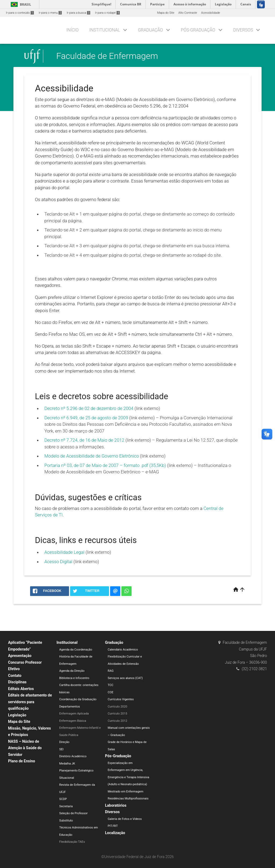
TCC (111, 685)
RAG (111, 671)
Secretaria (66, 806)
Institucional (104, 30)
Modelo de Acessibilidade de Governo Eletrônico (92, 456)
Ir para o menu (50, 13)
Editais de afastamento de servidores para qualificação (30, 702)
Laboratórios (116, 805)
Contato (15, 676)
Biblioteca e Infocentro (74, 678)
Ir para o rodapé (107, 13)
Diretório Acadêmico (73, 756)
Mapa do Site (166, 13)
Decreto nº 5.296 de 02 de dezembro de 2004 (89, 408)
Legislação (17, 715)
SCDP (63, 799)
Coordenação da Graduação (78, 699)
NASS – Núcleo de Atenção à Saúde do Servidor (25, 748)
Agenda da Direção (72, 671)
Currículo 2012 (117, 721)
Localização (115, 833)
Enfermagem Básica (73, 721)
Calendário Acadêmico (123, 650)
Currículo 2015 (117, 714)
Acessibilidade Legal (64, 552)
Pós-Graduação (198, 30)
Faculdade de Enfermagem (107, 56)
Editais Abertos (21, 689)
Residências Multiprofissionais (128, 799)
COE (111, 692)
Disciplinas (17, 682)
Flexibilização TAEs (72, 842)
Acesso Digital (58, 562)
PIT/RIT (113, 826)
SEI (61, 749)
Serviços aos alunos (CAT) (125, 678)
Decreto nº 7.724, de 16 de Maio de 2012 (84, 440)
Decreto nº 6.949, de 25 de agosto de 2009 (86, 418)
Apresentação (20, 656)
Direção (64, 742)
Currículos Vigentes (121, 699)
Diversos (243, 30)
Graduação (151, 30)
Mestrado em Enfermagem (126, 792)
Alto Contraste (188, 13)
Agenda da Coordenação (76, 650)
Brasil (20, 4)
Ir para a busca (78, 13)
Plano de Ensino (22, 761)
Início (72, 30)
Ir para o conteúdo (20, 13)
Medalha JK (67, 764)
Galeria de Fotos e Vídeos (125, 819)
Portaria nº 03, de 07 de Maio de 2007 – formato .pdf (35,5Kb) (105, 465)
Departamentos (70, 707)
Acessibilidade (211, 13)
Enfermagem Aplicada (74, 714)
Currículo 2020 (117, 707)
